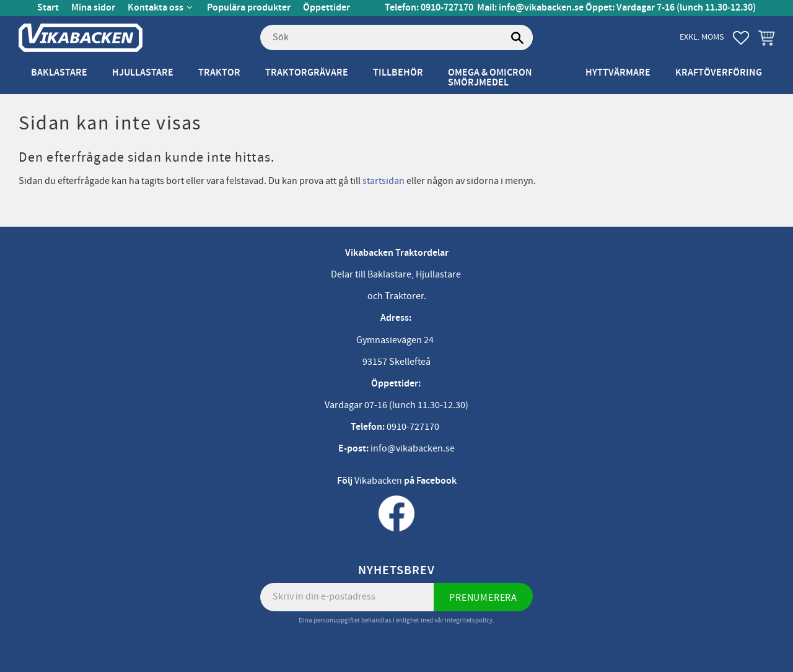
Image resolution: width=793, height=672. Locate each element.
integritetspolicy (469, 620)
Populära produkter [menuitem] (249, 8)
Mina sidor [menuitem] (93, 8)
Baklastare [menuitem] (59, 73)
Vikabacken (378, 481)
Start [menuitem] (48, 8)
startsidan (383, 181)
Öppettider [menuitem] (326, 8)
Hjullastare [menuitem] (143, 73)
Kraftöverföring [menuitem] (719, 73)
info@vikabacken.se (541, 8)
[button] (741, 38)
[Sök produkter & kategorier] (396, 38)
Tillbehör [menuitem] (398, 73)
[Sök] (517, 38)
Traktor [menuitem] (219, 73)
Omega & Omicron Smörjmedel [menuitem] (490, 78)
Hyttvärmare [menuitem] (618, 73)
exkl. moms (702, 37)
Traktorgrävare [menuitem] (307, 73)
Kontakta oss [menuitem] (156, 8)
